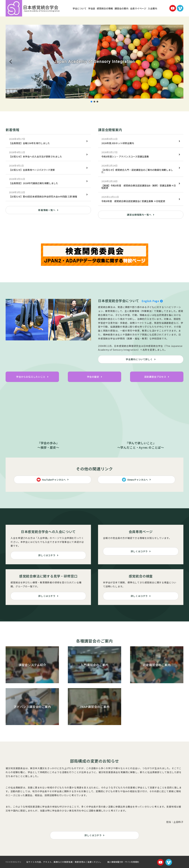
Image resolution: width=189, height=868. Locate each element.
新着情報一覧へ (47, 210)
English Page (152, 301)
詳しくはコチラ (47, 555)
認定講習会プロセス (155, 377)
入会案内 (153, 8)
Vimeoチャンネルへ (135, 480)
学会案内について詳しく (139, 359)
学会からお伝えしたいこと (31, 377)
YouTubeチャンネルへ (51, 480)
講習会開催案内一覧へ (139, 215)
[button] (11, 62)
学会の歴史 (93, 377)
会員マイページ (138, 8)
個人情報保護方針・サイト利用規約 (123, 862)
